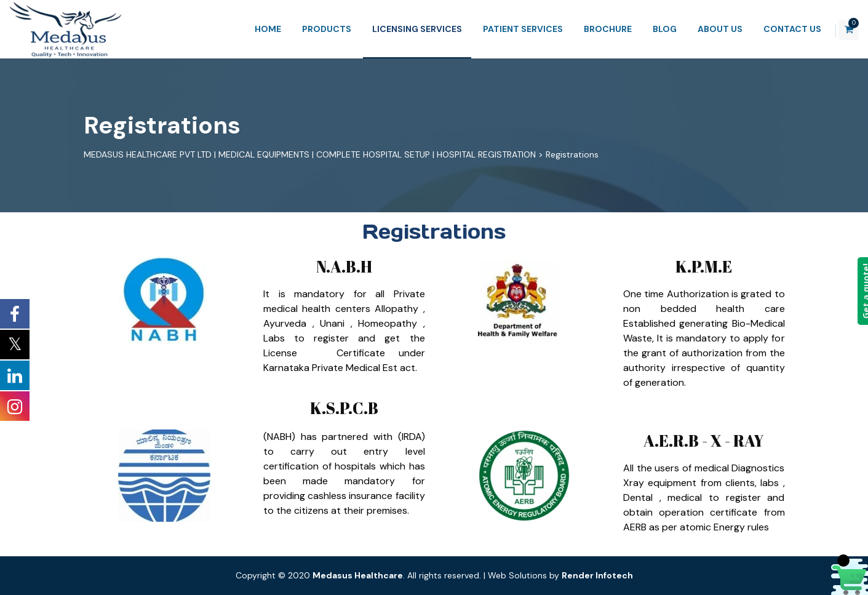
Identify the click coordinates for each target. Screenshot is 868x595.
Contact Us (776, 29)
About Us (703, 29)
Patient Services (506, 29)
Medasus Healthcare (358, 575)
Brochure (591, 29)
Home (251, 29)
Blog (648, 29)
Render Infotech (597, 575)
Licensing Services (400, 29)
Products (310, 29)
